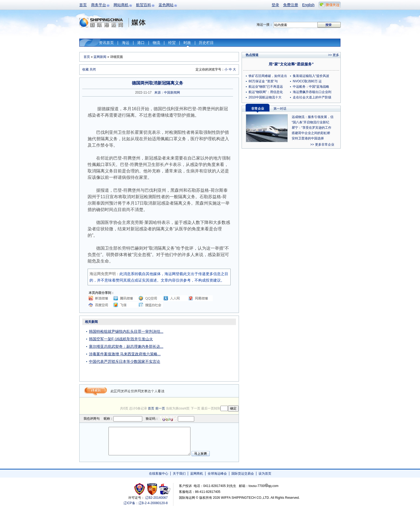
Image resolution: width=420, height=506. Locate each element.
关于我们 (179, 474)
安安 (164, 489)
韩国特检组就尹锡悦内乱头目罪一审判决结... (126, 331)
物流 (156, 43)
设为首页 (265, 474)
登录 (275, 5)
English (308, 5)
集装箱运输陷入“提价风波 (311, 76)
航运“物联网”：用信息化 (266, 92)
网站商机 (121, 5)
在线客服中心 (159, 474)
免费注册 (291, 5)
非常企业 (258, 109)
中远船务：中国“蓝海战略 (311, 87)
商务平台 (99, 5)
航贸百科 (144, 5)
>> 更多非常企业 (322, 145)
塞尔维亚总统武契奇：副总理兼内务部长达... (126, 346)
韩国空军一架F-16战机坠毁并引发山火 (121, 339)
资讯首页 (106, 43)
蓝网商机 (197, 474)
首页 (83, 5)
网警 (152, 489)
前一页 (160, 408)
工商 (140, 489)
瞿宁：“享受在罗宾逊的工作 (312, 128)
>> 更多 (334, 55)
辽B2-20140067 (156, 498)
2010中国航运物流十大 (265, 97)
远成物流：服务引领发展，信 (313, 117)
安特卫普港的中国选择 (308, 138)
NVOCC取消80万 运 (307, 81)
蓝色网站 (166, 5)
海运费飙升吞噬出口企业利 (312, 92)
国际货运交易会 (243, 474)
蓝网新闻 (100, 57)
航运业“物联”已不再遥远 (266, 87)
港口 (141, 43)
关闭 (93, 69)
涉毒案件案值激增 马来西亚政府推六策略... (125, 354)
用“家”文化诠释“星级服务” (291, 64)
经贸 (172, 43)
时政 (187, 43)
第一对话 (280, 109)
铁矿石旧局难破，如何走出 (268, 76)
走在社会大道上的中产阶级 (312, 97)
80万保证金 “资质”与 (263, 81)
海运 (126, 43)
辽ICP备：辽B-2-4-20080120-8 (146, 503)
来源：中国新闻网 (167, 93)
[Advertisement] (205, 352)
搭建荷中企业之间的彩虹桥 (311, 133)
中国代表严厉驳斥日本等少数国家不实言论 (125, 361)
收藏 (85, 69)
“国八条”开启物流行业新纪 (310, 122)
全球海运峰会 (217, 474)
